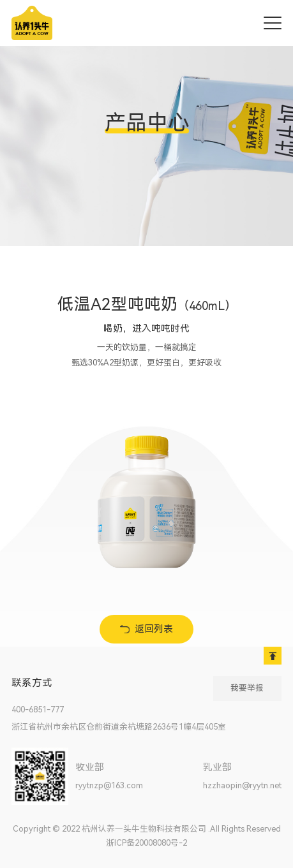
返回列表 (154, 629)
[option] (154, 497)
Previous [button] (35, 497)
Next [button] (257, 497)
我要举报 (247, 688)
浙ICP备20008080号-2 (146, 843)
